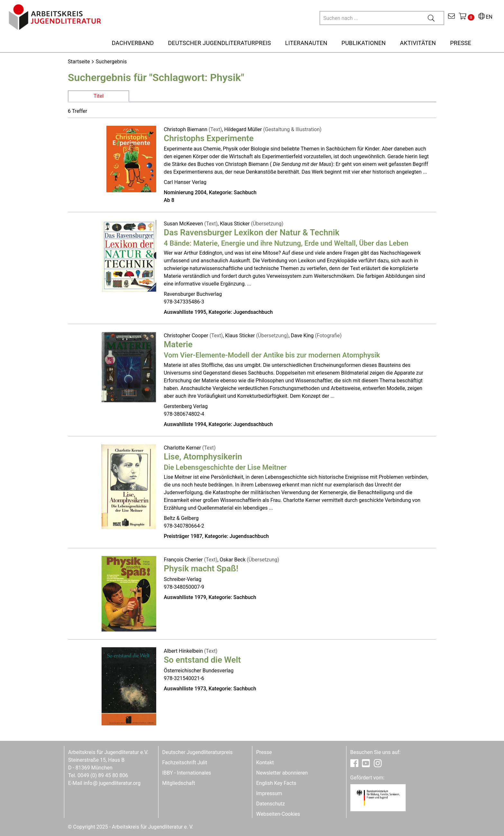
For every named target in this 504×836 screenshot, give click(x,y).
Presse (264, 752)
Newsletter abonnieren (282, 773)
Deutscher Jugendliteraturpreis (198, 752)
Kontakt (265, 763)
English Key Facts (276, 783)
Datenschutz (270, 804)
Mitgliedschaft (179, 783)
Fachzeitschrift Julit (185, 763)
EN (485, 17)
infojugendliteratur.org (112, 783)
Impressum (269, 793)
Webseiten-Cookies (278, 814)
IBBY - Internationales (187, 773)
